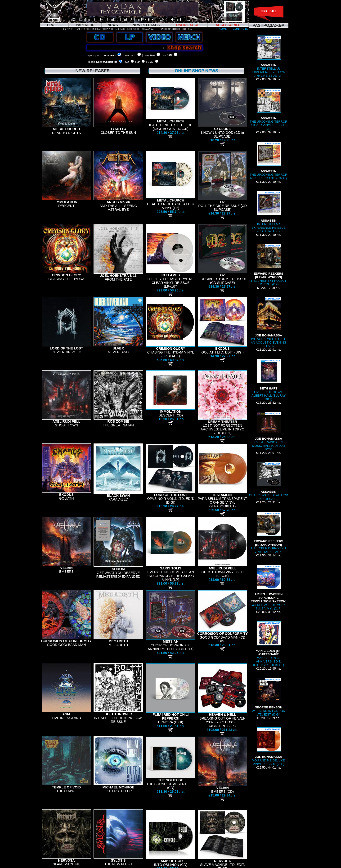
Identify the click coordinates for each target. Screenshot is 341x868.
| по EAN (167, 55)
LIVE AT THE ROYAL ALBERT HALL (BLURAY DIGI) (269, 380)
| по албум (149, 55)
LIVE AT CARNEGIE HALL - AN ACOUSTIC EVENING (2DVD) (268, 322)
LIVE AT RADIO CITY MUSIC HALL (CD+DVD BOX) (269, 432)
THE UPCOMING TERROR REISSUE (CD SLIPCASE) (269, 161)
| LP (137, 62)
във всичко (108, 55)
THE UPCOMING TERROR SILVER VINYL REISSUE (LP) (269, 110)
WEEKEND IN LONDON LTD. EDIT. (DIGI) (268, 697)
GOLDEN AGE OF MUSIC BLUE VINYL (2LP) (269, 587)
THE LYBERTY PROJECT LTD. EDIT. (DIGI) (268, 265)
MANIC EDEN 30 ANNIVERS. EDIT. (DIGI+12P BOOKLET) (269, 644)
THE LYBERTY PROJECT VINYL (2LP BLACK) (268, 533)
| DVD (150, 62)
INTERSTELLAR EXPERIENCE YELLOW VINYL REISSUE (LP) (269, 56)
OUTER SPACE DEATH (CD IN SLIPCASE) (268, 481)
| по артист (129, 55)
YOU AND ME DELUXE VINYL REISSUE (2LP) (269, 747)
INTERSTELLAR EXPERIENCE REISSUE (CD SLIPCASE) (269, 212)
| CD (126, 62)
